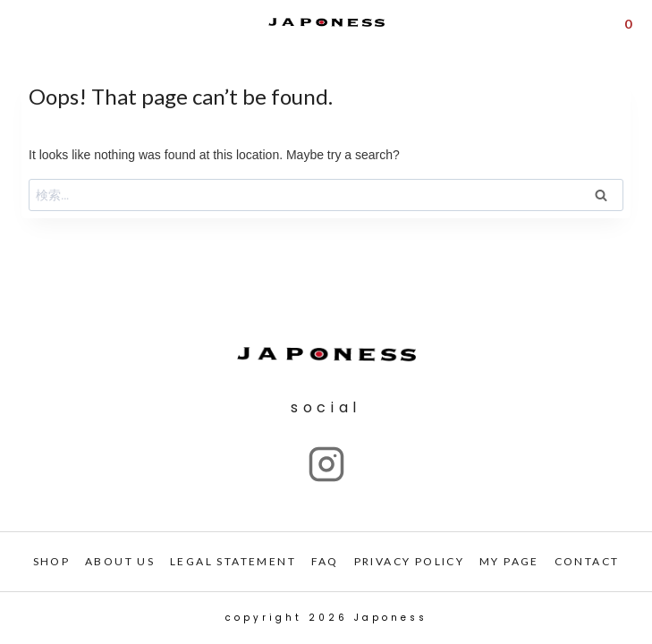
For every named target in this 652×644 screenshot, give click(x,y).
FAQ (325, 561)
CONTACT (587, 561)
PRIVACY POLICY (410, 561)
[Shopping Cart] (628, 22)
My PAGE (509, 561)
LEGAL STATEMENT (233, 561)
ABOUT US (120, 561)
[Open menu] (25, 23)
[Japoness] (326, 23)
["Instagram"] (326, 464)
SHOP (52, 561)
